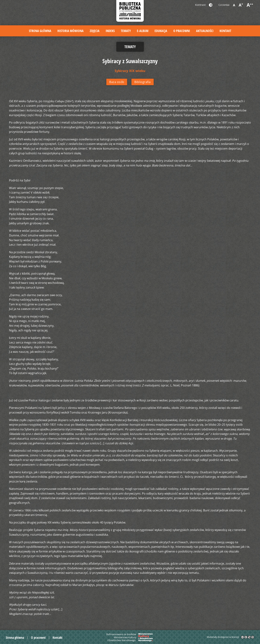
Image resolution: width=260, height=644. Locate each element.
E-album (143, 31)
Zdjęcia (95, 31)
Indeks (110, 31)
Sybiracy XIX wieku (130, 71)
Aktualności (205, 31)
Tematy (126, 31)
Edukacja (161, 31)
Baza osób (117, 82)
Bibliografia (143, 82)
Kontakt (225, 31)
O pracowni (182, 31)
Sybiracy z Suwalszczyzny (130, 61)
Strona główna (40, 31)
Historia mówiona (71, 31)
